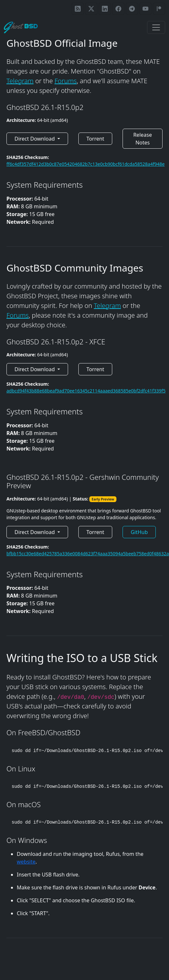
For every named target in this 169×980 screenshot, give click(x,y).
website (26, 862)
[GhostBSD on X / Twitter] (91, 9)
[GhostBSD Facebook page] (118, 9)
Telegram (20, 81)
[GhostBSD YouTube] (145, 9)
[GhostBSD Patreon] (159, 9)
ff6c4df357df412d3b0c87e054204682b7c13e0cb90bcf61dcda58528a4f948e (85, 164)
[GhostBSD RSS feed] (78, 9)
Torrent (95, 139)
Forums (66, 81)
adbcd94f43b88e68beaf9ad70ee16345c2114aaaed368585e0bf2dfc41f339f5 (86, 391)
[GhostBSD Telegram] (132, 9)
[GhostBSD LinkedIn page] (105, 9)
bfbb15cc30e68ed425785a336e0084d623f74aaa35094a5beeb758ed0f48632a (88, 554)
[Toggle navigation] (156, 27)
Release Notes (143, 139)
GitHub (139, 532)
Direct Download (35, 139)
